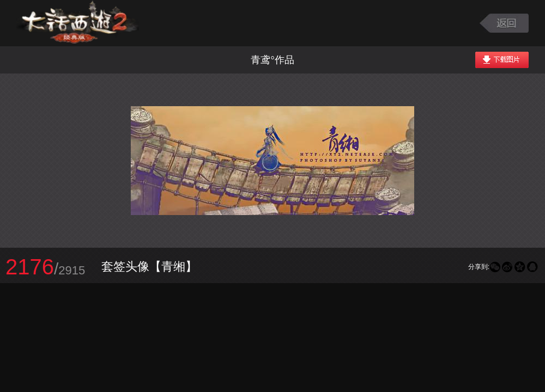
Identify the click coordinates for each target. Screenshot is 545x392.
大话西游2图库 (78, 23)
